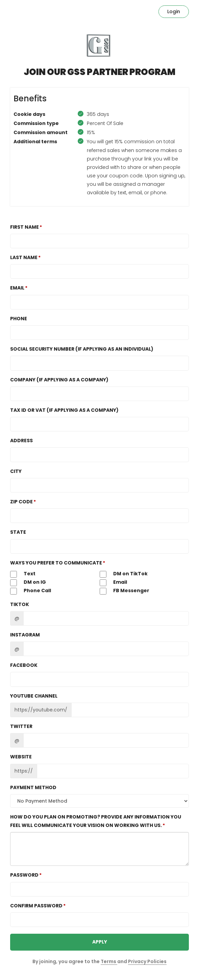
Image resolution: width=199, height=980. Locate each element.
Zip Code (21, 502)
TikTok (20, 604)
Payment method (33, 787)
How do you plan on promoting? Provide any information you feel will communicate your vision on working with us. (96, 821)
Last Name (24, 257)
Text (23, 574)
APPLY (100, 942)
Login (174, 11)
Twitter (21, 726)
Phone (19, 319)
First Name (24, 227)
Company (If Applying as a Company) (59, 380)
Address (21, 441)
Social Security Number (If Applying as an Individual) (82, 349)
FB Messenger (125, 591)
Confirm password (36, 906)
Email (17, 288)
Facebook (24, 665)
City (16, 471)
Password (24, 875)
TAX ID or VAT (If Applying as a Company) (64, 410)
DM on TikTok (124, 574)
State (18, 532)
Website (21, 757)
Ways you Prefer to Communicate (56, 563)
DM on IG (28, 582)
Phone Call (31, 591)
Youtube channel (34, 696)
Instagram (25, 635)
